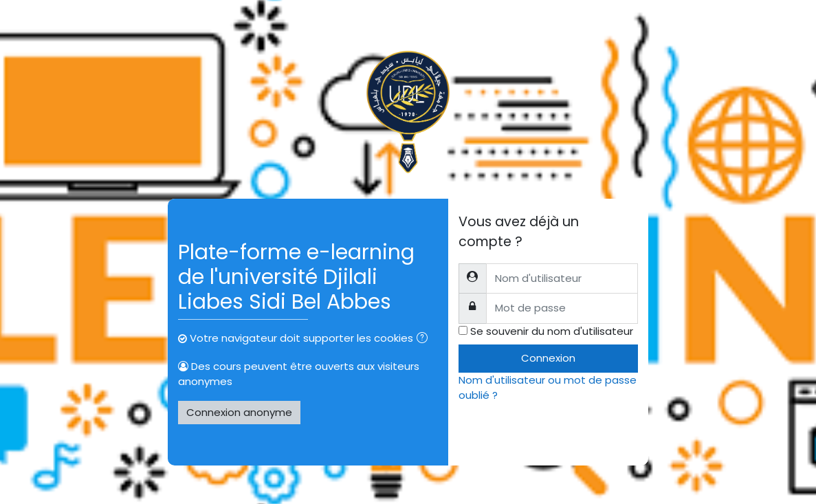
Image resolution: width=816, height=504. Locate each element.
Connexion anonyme (239, 412)
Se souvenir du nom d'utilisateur (552, 331)
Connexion (548, 358)
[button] (425, 339)
